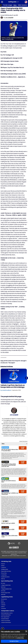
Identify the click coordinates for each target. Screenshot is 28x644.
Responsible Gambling (6, 571)
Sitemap (3, 579)
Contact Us (4, 567)
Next (26, 378)
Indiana (3, 607)
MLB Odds (3, 595)
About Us (3, 564)
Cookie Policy (4, 575)
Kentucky (3, 603)
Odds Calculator (23, 5)
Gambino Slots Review (6, 615)
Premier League (8, 5)
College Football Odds (6, 585)
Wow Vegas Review (5, 617)
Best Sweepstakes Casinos (7, 613)
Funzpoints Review (5, 619)
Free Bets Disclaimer (5, 577)
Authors (3, 566)
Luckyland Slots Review (6, 622)
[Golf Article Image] (14, 376)
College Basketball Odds (6, 589)
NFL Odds (3, 583)
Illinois (2, 601)
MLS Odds (3, 591)
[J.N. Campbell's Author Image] (14, 410)
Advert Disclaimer (23, 441)
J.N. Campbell (9, 18)
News (15, 5)
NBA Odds (3, 587)
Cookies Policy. (20, 638)
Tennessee (3, 608)
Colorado (3, 605)
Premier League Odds (6, 593)
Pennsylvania (4, 599)
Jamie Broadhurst (7, 390)
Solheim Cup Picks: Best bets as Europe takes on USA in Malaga (13, 386)
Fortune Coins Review (6, 621)
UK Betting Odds (5, 569)
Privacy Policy (4, 573)
